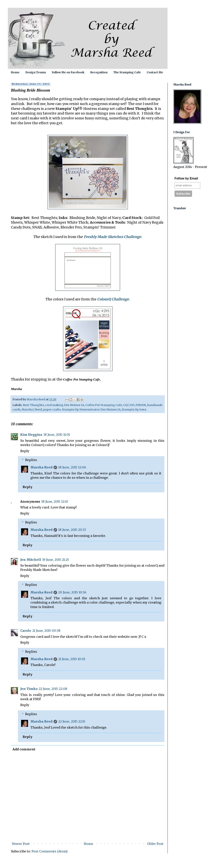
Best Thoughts (34, 405)
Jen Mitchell (31, 560)
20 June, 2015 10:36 (72, 592)
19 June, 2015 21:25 (56, 560)
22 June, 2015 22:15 (72, 721)
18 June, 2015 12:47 (55, 501)
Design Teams (36, 72)
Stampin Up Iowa (134, 409)
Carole (26, 631)
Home (15, 72)
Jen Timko (29, 689)
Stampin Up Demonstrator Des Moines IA (91, 409)
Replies (31, 460)
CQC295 (129, 405)
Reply (25, 451)
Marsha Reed (41, 467)
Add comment (24, 749)
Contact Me (155, 72)
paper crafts (52, 409)
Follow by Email (186, 178)
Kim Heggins (31, 435)
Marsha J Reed (32, 409)
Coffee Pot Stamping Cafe (104, 405)
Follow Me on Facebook (68, 72)
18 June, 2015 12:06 (72, 467)
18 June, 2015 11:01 (57, 435)
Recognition (99, 72)
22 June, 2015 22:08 (53, 689)
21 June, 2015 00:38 (46, 631)
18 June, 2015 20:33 (72, 530)
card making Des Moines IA (65, 405)
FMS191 (141, 405)
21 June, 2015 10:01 (72, 659)
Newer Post (21, 844)
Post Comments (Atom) (50, 851)
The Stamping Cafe (127, 72)
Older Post (155, 844)
